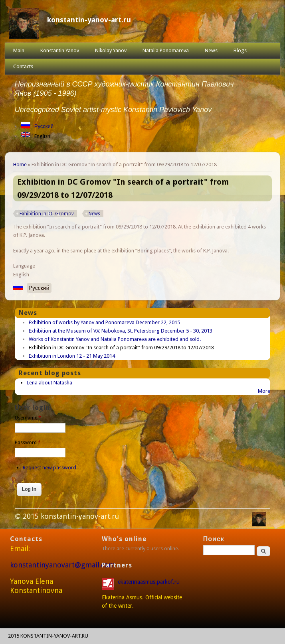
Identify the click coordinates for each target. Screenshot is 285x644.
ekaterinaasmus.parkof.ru (149, 582)
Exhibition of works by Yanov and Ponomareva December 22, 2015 (104, 322)
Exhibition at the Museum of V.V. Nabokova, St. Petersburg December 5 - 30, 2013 (121, 331)
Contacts (23, 66)
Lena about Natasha (49, 383)
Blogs (240, 50)
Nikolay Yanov (111, 50)
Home (20, 164)
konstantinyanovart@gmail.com (63, 565)
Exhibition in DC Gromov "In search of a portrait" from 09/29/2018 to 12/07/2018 (121, 348)
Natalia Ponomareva (166, 50)
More (264, 391)
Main (19, 50)
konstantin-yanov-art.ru (89, 20)
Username (28, 418)
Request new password (49, 468)
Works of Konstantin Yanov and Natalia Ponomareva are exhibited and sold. (115, 339)
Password (28, 443)
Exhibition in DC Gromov (47, 214)
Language (24, 266)
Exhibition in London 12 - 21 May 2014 (72, 356)
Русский (44, 126)
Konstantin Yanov (60, 50)
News (211, 50)
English (42, 136)
